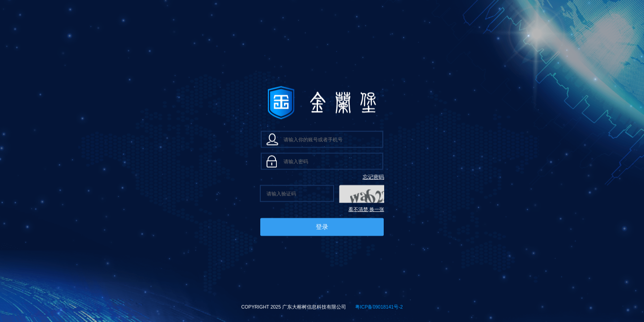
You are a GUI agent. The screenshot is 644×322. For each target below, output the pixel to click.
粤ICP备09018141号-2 (379, 307)
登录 (322, 227)
